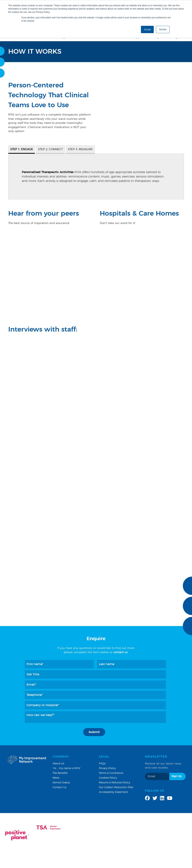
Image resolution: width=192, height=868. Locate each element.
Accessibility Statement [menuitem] (113, 792)
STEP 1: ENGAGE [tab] (22, 149)
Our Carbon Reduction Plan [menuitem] (116, 787)
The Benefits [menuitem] (60, 773)
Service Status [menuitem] (61, 783)
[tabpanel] (96, 177)
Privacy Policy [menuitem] (107, 768)
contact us (120, 652)
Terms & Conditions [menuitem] (111, 773)
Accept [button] (147, 29)
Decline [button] (163, 29)
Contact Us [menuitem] (59, 787)
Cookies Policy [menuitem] (108, 778)
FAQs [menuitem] (102, 764)
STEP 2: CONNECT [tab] (50, 149)
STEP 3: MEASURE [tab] (80, 149)
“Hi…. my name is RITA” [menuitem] (67, 768)
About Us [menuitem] (58, 764)
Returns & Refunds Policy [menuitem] (114, 783)
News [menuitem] (56, 778)
